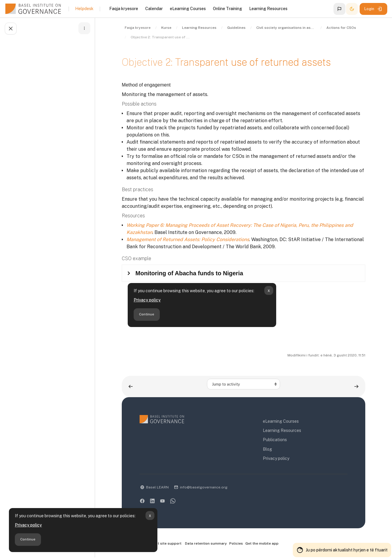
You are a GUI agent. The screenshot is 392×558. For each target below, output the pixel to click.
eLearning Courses (281, 421)
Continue (28, 539)
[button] (339, 9)
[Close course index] (11, 29)
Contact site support (161, 544)
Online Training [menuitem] (227, 9)
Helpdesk (84, 9)
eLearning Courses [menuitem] (188, 9)
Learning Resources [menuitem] (268, 9)
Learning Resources (282, 430)
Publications (275, 440)
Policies (236, 543)
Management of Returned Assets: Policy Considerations (188, 239)
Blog (267, 449)
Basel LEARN (157, 487)
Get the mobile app (262, 543)
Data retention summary (206, 543)
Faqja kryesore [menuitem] (124, 9)
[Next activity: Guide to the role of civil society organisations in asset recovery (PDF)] (356, 386)
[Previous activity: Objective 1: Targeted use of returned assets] (131, 386)
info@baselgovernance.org (204, 487)
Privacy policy (28, 525)
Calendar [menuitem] (154, 9)
